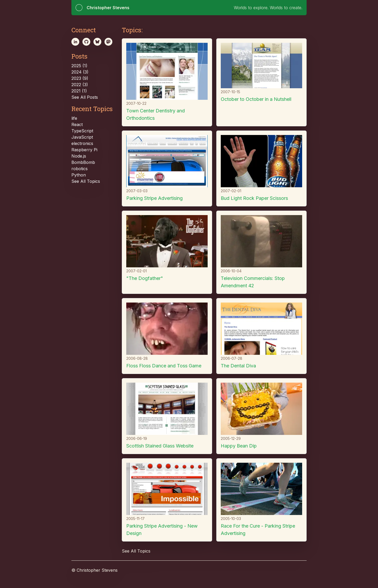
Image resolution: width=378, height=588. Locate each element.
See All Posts (85, 97)
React (77, 124)
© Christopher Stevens (94, 570)
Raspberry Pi (84, 150)
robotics (80, 169)
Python (79, 175)
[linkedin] (75, 42)
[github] (86, 42)
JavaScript (82, 137)
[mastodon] (108, 42)
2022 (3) (80, 85)
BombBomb (83, 162)
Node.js (79, 156)
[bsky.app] (97, 42)
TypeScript (82, 131)
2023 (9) (80, 78)
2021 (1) (79, 91)
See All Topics (86, 181)
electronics (82, 143)
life (74, 118)
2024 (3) (80, 72)
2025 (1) (79, 66)
